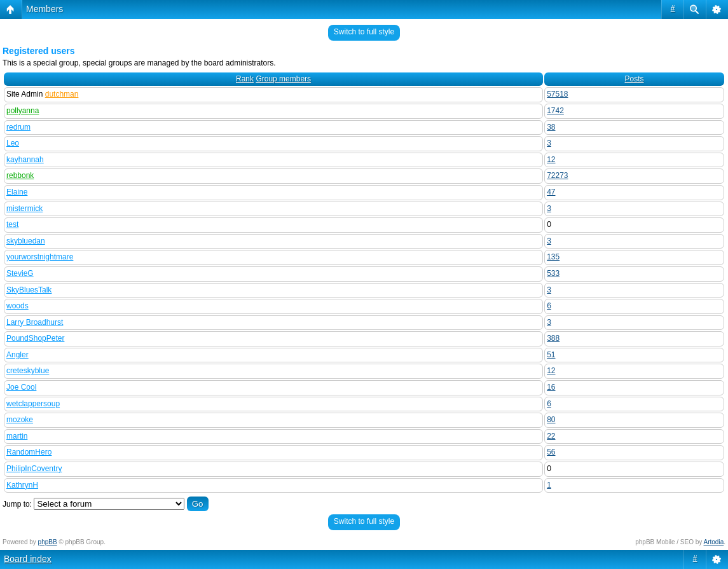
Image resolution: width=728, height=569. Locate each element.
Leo (13, 143)
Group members (283, 79)
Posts (635, 79)
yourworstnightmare (40, 257)
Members (45, 9)
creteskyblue (28, 371)
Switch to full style (364, 32)
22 (551, 436)
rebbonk (20, 175)
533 (553, 273)
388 (553, 338)
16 (551, 387)
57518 (557, 94)
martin (17, 436)
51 (551, 355)
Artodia (714, 542)
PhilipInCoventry (34, 469)
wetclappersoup (33, 404)
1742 (555, 111)
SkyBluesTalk (29, 290)
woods (17, 306)
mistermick (24, 209)
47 (551, 192)
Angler (17, 355)
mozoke (20, 420)
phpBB (48, 542)
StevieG (20, 273)
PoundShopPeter (35, 338)
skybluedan (26, 241)
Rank (245, 79)
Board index (28, 559)
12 (551, 160)
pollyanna (23, 111)
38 (551, 127)
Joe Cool (21, 387)
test (12, 224)
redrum (18, 127)
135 (553, 257)
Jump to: (17, 504)
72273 (557, 175)
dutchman (62, 94)
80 (551, 420)
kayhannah (25, 160)
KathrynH (22, 485)
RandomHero (29, 452)
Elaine (17, 192)
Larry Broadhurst (35, 322)
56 (551, 452)
